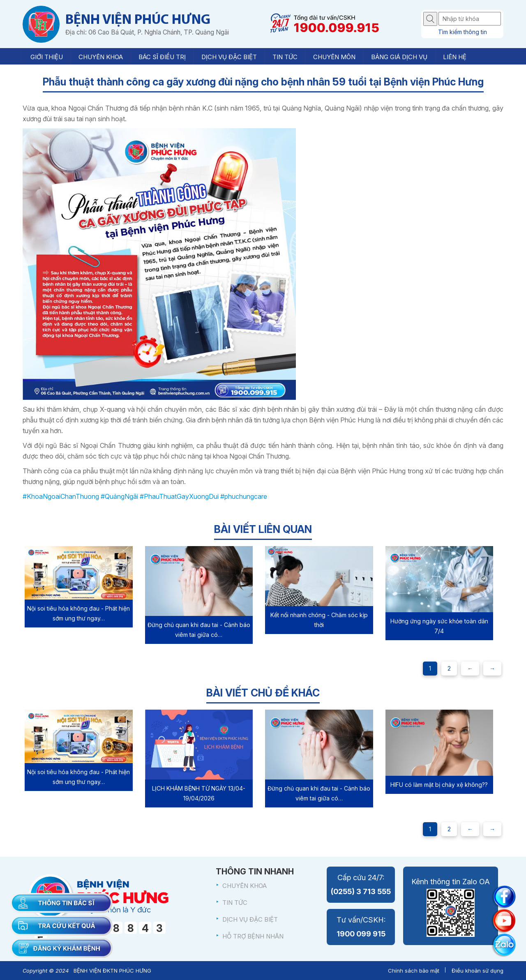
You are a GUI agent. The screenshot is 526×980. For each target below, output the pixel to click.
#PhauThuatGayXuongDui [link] (179, 496)
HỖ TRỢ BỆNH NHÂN (253, 936)
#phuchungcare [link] (244, 496)
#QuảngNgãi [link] (119, 496)
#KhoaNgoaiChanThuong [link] (61, 496)
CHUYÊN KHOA (245, 886)
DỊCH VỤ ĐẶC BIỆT (250, 919)
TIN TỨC (235, 903)
